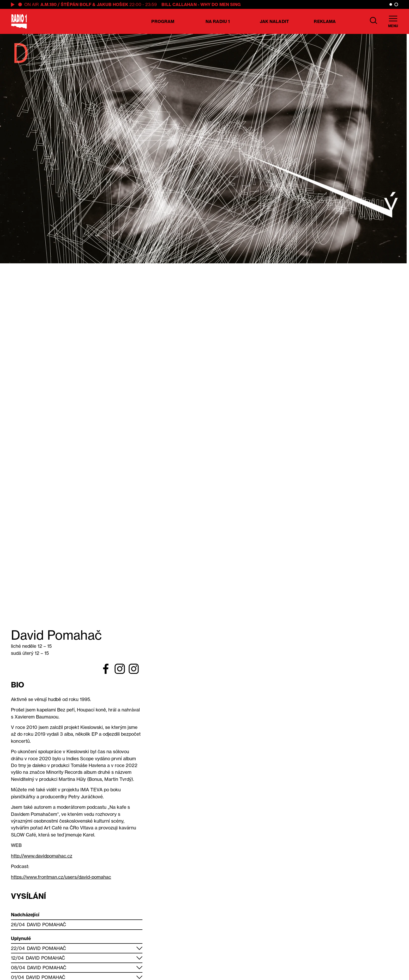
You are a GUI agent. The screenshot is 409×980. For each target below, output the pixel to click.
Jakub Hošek (113, 4)
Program (163, 21)
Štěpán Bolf (76, 4)
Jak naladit (274, 21)
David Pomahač (46, 925)
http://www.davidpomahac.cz (42, 856)
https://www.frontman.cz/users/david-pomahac (61, 877)
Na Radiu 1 (218, 21)
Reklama (325, 21)
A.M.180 (49, 4)
